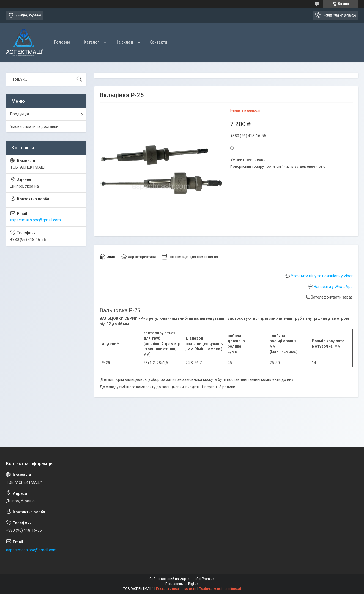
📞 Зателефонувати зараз (329, 297)
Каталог (92, 42)
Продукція (20, 114)
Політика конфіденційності (220, 589)
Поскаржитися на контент (176, 589)
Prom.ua (208, 579)
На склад (124, 42)
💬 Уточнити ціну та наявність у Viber (319, 276)
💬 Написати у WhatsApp (330, 287)
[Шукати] (79, 79)
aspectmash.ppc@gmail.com (35, 220)
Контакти (158, 42)
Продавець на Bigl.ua (182, 584)
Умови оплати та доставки (34, 126)
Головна (62, 42)
